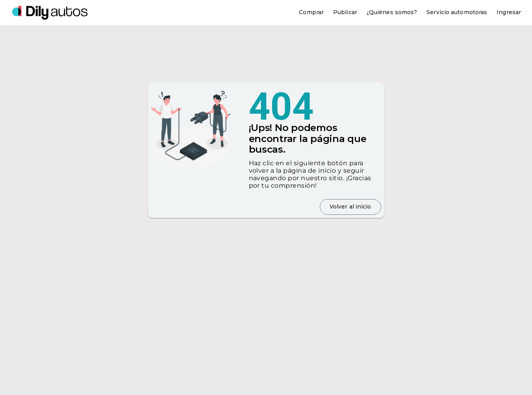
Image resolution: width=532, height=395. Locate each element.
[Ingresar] (509, 13)
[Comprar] (311, 13)
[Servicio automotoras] (457, 13)
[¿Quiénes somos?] (392, 13)
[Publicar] (345, 13)
